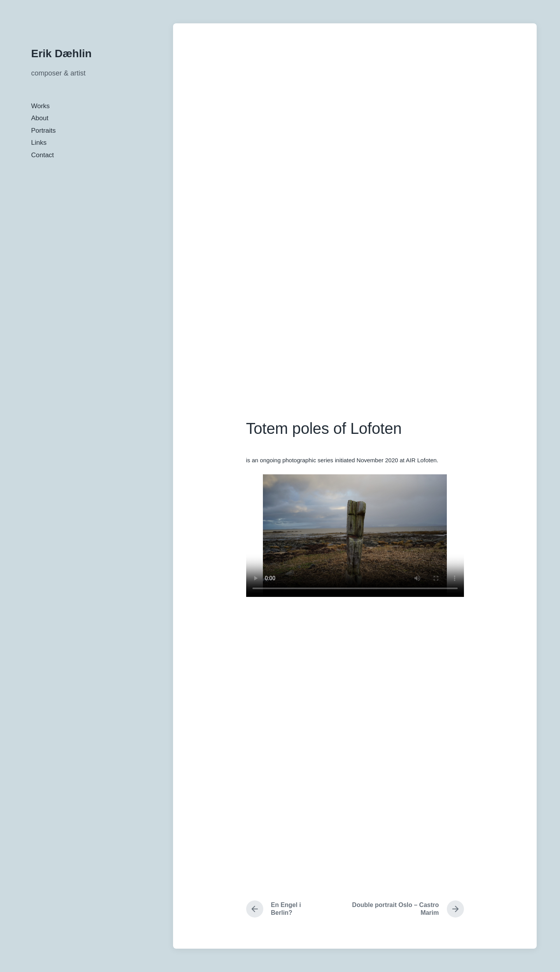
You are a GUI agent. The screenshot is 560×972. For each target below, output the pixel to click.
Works (40, 106)
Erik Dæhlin (61, 54)
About (40, 118)
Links (39, 143)
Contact (43, 155)
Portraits (43, 131)
